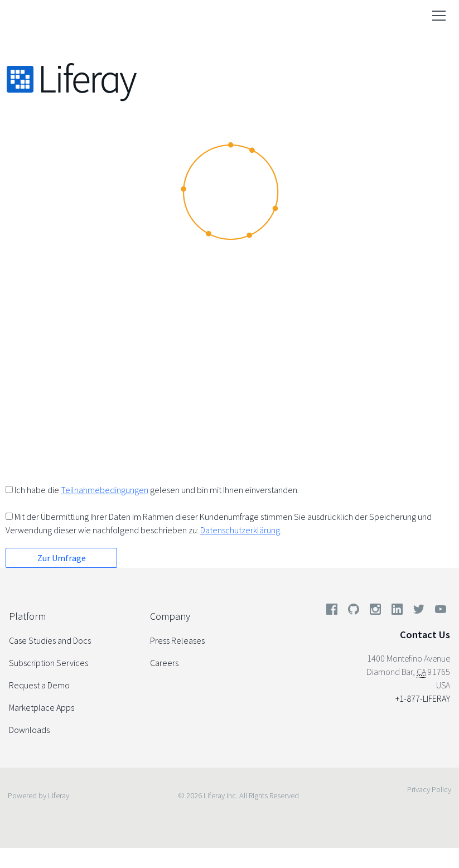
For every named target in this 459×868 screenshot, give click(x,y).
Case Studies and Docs (50, 640)
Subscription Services (49, 663)
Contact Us (425, 635)
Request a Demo (39, 685)
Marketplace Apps (42, 707)
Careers (164, 663)
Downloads (29, 730)
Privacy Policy (429, 789)
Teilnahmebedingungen (105, 490)
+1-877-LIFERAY (423, 698)
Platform (27, 616)
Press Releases (177, 640)
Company (170, 616)
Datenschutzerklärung (240, 530)
